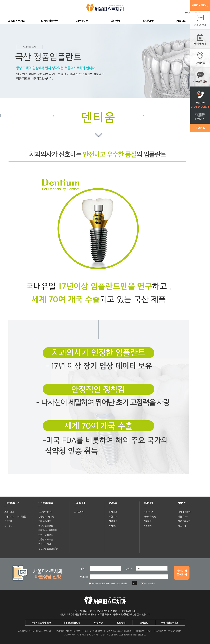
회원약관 (98, 623)
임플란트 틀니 (45, 544)
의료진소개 (9, 512)
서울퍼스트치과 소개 (41, 623)
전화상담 (148, 521)
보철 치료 (113, 516)
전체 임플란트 (45, 521)
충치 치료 (113, 512)
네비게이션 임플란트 (48, 530)
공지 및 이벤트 (184, 512)
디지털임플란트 (50, 21)
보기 (134, 583)
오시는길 (8, 526)
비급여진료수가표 (170, 623)
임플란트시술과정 (46, 516)
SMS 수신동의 (148, 583)
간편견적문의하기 (182, 573)
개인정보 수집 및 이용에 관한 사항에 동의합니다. (110, 583)
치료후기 (182, 526)
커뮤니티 (181, 21)
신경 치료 (113, 521)
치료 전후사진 (184, 521)
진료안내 (8, 521)
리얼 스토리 (183, 516)
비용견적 (148, 526)
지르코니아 (82, 21)
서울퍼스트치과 (17, 21)
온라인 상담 (149, 512)
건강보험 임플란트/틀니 (49, 548)
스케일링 (113, 526)
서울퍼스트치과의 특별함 (16, 516)
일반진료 (115, 21)
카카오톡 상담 (150, 516)
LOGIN (188, 13)
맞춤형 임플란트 (46, 526)
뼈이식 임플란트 (46, 535)
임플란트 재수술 (46, 539)
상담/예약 (148, 21)
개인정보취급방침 (72, 623)
